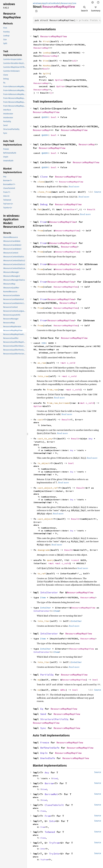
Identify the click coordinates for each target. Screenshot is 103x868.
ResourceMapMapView (54, 36)
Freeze (45, 742)
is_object (44, 463)
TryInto (54, 854)
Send (43, 714)
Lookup (47, 53)
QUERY (45, 117)
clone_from (44, 192)
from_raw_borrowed (58, 403)
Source (98, 192)
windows (37, 3)
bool (46, 69)
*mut (64, 363)
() (51, 93)
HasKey (47, 65)
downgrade (44, 550)
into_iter (44, 621)
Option (59, 80)
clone (41, 182)
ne (39, 690)
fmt (40, 209)
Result (91, 209)
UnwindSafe (48, 758)
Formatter (69, 209)
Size (46, 61)
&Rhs (63, 690)
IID (44, 343)
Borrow (49, 783)
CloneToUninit (54, 805)
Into (52, 821)
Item (43, 597)
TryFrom (54, 843)
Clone (44, 177)
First (46, 41)
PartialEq (47, 675)
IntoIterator (49, 592)
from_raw (52, 390)
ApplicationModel (51, 3)
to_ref (42, 573)
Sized (55, 778)
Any (91, 439)
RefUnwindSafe (50, 748)
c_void (71, 363)
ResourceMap (41, 48)
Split (46, 73)
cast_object (45, 519)
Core (74, 3)
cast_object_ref (48, 488)
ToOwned (50, 832)
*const (76, 560)
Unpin (44, 753)
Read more (74, 186)
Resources (66, 3)
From (43, 222)
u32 (74, 61)
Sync (43, 728)
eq (39, 680)
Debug (44, 204)
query (50, 560)
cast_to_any (45, 439)
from (40, 231)
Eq (42, 709)
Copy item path (36, 11)
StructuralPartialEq (54, 719)
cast (40, 420)
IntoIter (46, 608)
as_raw (42, 363)
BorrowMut (51, 794)
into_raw (43, 376)
